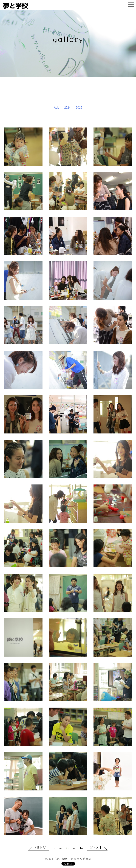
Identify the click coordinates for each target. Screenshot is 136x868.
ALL (56, 108)
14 (81, 848)
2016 (79, 108)
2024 (67, 108)
